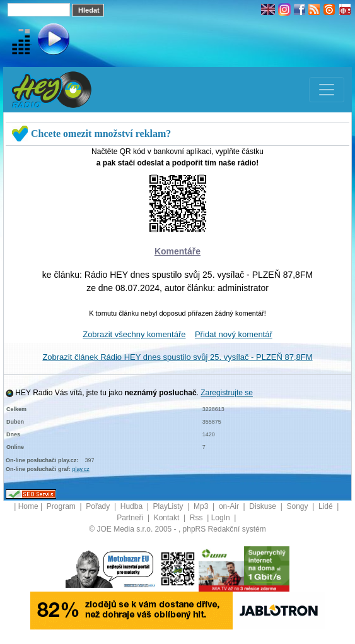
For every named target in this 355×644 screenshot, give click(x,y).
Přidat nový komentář (234, 334)
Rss (197, 518)
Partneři (131, 518)
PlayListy (169, 506)
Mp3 (202, 506)
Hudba (133, 506)
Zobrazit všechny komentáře (134, 334)
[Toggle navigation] (327, 90)
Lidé (327, 506)
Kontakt (168, 518)
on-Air (230, 506)
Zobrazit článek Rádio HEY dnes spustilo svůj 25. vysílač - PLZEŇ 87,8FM (177, 357)
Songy (298, 506)
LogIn (222, 518)
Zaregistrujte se (227, 393)
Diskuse (264, 506)
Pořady (99, 506)
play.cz (81, 469)
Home (28, 506)
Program (62, 506)
